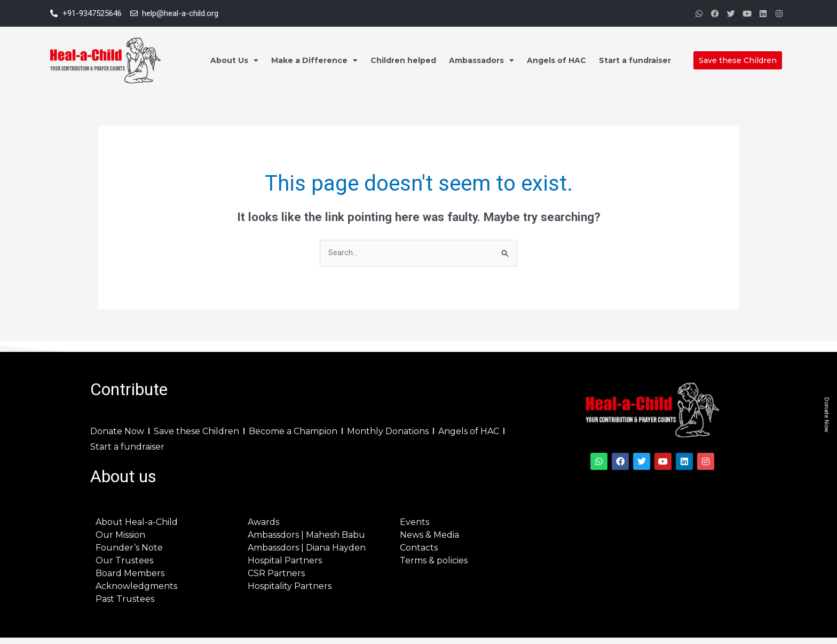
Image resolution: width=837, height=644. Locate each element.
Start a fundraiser (635, 60)
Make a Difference (314, 60)
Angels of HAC (556, 60)
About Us (234, 60)
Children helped (403, 60)
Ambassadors (481, 60)
